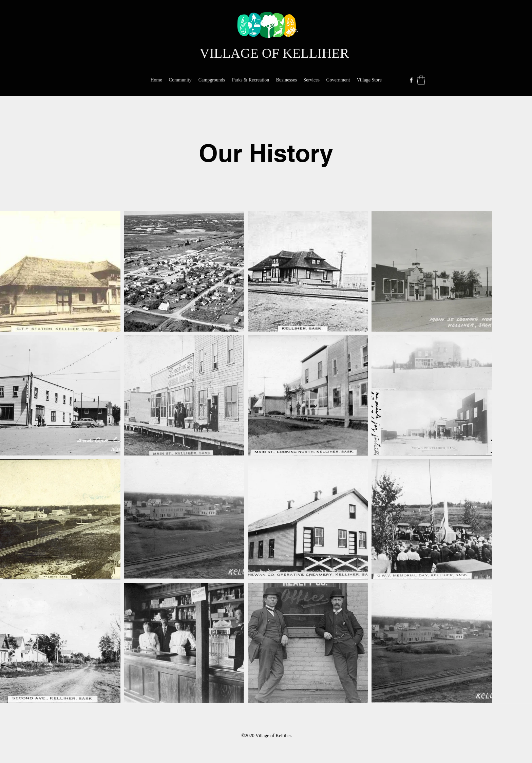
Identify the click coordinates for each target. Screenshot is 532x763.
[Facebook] (411, 80)
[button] (421, 80)
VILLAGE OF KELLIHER (274, 53)
